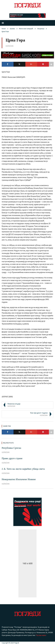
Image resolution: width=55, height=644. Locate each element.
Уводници (41, 29)
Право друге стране (12, 458)
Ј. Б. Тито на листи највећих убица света (23, 469)
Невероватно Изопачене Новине (19, 479)
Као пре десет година (39, 413)
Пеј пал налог (41, 635)
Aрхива (12, 29)
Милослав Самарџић (26, 29)
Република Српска (11, 448)
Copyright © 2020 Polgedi (10, 643)
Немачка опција (14, 404)
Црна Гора (5, 31)
